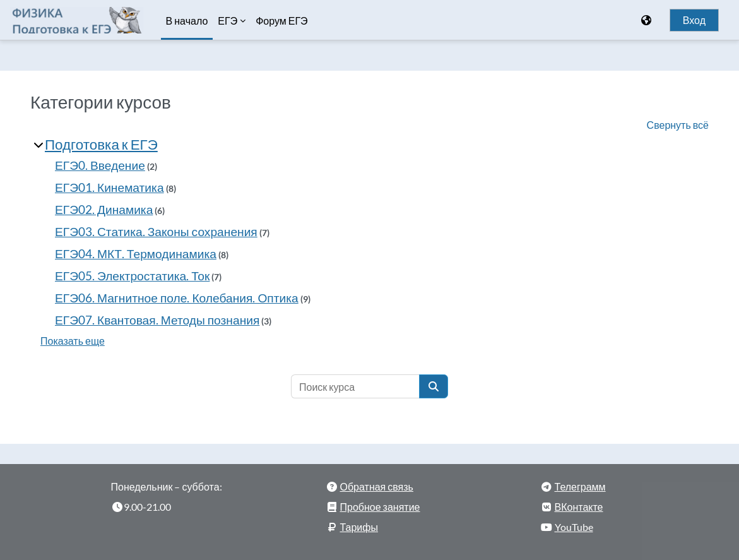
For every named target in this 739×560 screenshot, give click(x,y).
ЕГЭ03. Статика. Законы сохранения (156, 231)
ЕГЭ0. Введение (100, 165)
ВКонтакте (579, 507)
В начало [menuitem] (187, 21)
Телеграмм (580, 486)
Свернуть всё (678, 125)
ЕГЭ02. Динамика (104, 209)
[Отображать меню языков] (647, 20)
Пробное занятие (380, 507)
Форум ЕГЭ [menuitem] (281, 21)
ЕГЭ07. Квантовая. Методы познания (157, 320)
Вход (694, 20)
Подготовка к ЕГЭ (101, 144)
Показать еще (73, 341)
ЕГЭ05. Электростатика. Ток (132, 276)
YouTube (574, 527)
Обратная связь (377, 486)
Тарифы (359, 527)
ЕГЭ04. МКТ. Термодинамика (136, 253)
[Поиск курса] (355, 386)
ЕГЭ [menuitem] (228, 21)
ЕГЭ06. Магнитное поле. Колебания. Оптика (177, 298)
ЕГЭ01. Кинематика (109, 187)
